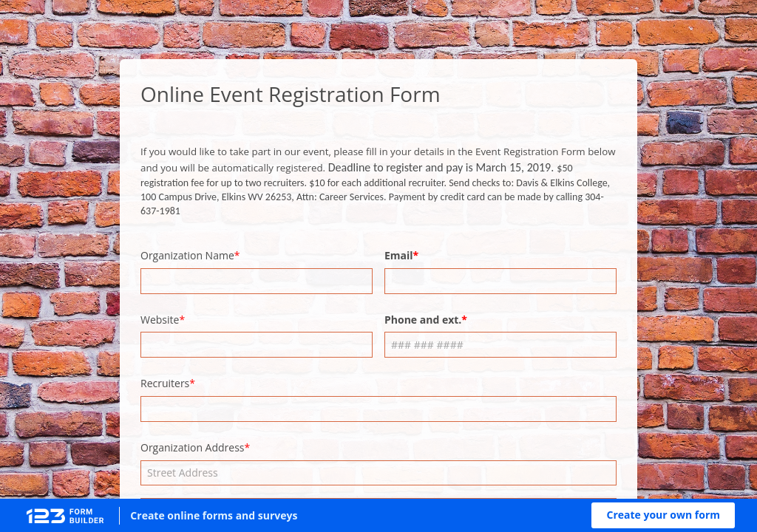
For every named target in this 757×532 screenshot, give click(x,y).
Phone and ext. (423, 320)
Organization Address (193, 447)
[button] (663, 515)
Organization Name (187, 255)
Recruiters (165, 383)
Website (160, 320)
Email (399, 255)
